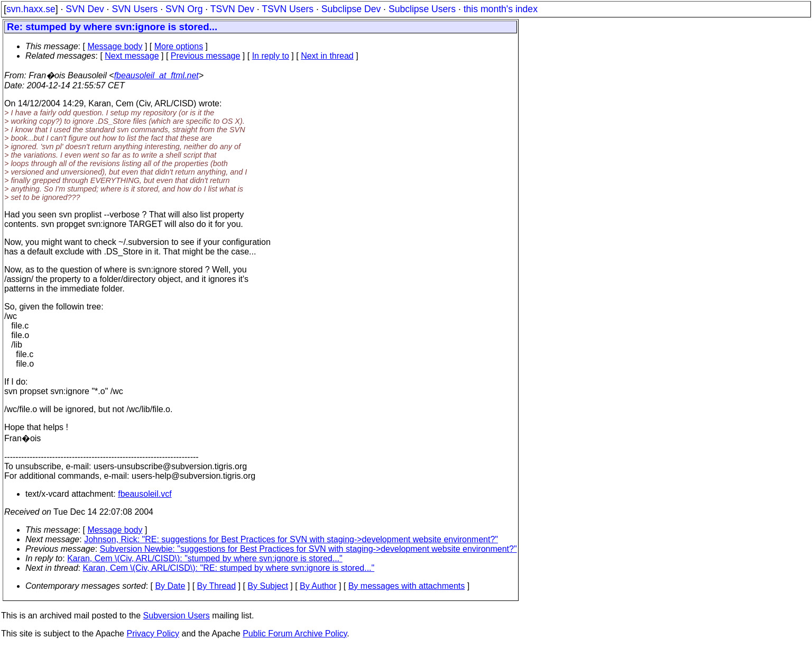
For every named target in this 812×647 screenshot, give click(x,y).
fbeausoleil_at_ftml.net (156, 75)
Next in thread (327, 56)
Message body (115, 46)
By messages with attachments (407, 586)
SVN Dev (85, 9)
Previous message (206, 56)
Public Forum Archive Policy (295, 634)
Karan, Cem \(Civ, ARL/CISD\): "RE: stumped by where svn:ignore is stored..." (229, 568)
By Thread (217, 586)
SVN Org (184, 9)
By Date (170, 586)
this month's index (501, 9)
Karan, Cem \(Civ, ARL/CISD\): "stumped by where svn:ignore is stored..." (205, 558)
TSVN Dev (232, 9)
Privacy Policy (153, 634)
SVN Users (135, 9)
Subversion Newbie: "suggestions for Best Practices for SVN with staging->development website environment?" (308, 549)
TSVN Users (288, 9)
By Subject (267, 586)
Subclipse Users (422, 9)
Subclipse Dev (351, 9)
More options (179, 46)
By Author (318, 586)
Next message (132, 56)
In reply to (271, 56)
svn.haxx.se (31, 9)
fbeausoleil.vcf (145, 494)
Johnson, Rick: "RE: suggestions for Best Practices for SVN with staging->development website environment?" (291, 539)
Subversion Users (177, 616)
